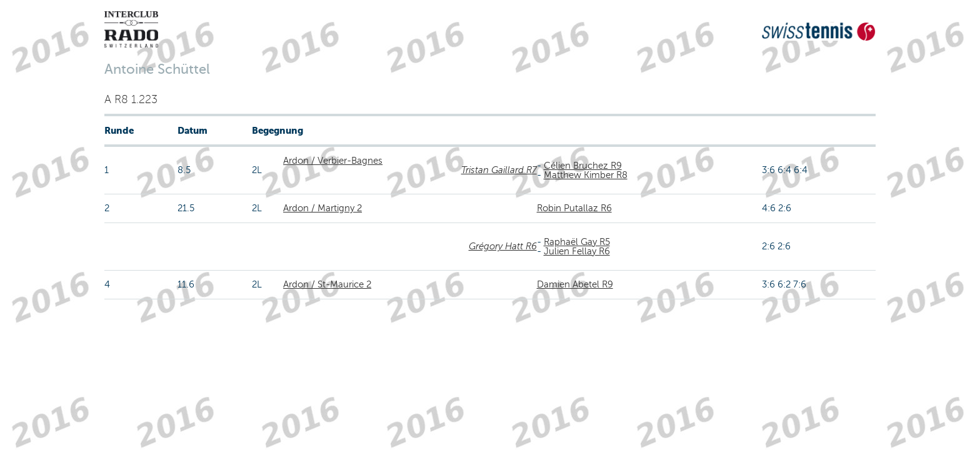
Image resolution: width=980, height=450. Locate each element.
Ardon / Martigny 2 (322, 208)
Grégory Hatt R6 (503, 246)
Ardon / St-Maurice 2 (327, 284)
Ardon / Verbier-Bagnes (333, 161)
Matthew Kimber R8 (586, 175)
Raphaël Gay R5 (577, 242)
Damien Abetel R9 (575, 284)
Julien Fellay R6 (577, 251)
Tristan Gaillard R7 (499, 170)
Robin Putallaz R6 (574, 208)
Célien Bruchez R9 (583, 166)
